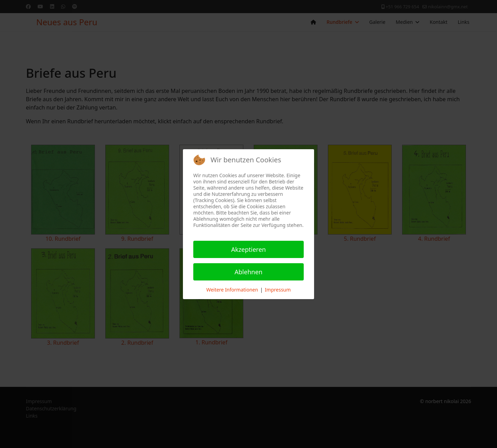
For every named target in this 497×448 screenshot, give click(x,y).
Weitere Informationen (232, 290)
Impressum (278, 290)
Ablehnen (249, 272)
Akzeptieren (248, 249)
